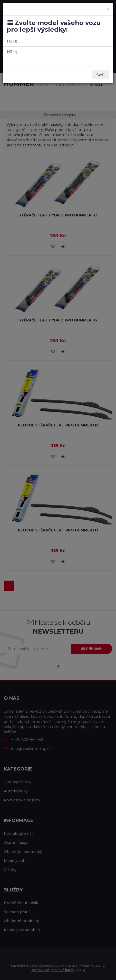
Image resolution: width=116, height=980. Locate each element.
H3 (12, 52)
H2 (12, 41)
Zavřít (101, 75)
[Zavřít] (108, 9)
